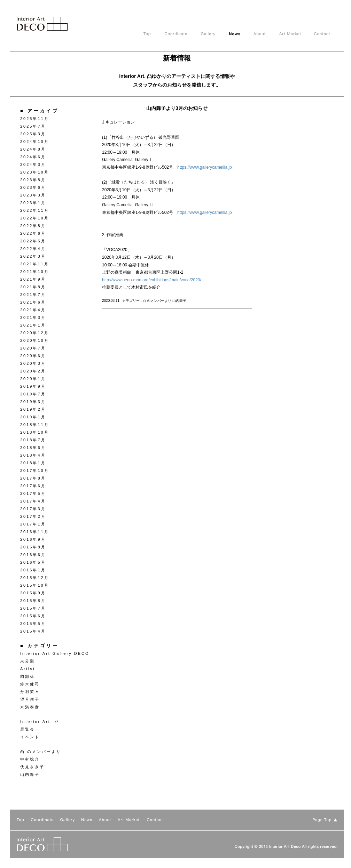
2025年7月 (33, 126)
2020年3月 (33, 363)
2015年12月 (35, 578)
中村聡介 (30, 759)
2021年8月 (33, 287)
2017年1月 (33, 524)
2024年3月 (33, 164)
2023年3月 (33, 195)
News (241, 34)
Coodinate (183, 34)
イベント (30, 737)
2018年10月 (35, 432)
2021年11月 (35, 264)
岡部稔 (28, 676)
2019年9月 (33, 386)
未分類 (28, 661)
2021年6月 (33, 302)
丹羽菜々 (30, 692)
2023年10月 (35, 172)
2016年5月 (33, 562)
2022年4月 (33, 249)
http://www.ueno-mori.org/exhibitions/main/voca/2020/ (152, 280)
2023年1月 (33, 203)
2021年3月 (33, 318)
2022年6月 (33, 233)
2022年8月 (33, 226)
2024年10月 (35, 142)
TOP (154, 34)
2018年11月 (35, 425)
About (266, 34)
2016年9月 (33, 539)
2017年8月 (33, 478)
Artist (28, 669)
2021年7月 (33, 295)
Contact (329, 34)
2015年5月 (33, 624)
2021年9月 (33, 279)
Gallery (215, 34)
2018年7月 (33, 440)
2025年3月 (33, 134)
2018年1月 (33, 463)
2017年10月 (35, 471)
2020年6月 (33, 356)
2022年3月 (33, 256)
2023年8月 (33, 180)
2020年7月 (33, 348)
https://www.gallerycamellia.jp (205, 167)
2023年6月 (33, 187)
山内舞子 (30, 774)
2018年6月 (33, 448)
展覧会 (28, 729)
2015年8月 (33, 601)
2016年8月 (33, 547)
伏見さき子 (32, 767)
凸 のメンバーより (41, 752)
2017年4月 (33, 501)
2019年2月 (33, 409)
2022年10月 (35, 218)
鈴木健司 (30, 684)
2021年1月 (33, 325)
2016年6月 (33, 555)
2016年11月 (35, 532)
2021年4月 (33, 310)
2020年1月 (33, 379)
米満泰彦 (30, 707)
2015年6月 (33, 616)
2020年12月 (35, 333)
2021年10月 (35, 272)
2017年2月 (33, 516)
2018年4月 (33, 455)
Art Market (297, 34)
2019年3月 (33, 402)
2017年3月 (33, 509)
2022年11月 (35, 210)
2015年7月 (33, 608)
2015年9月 (33, 593)
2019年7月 (33, 394)
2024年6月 (33, 157)
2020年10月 (35, 340)
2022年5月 (33, 241)
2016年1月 (33, 570)
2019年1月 (33, 417)
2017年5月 (33, 493)
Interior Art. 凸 (40, 722)
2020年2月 (33, 371)
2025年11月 (35, 119)
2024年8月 (33, 149)
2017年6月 (33, 486)
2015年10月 (35, 585)
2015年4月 (33, 631)
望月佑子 (30, 699)
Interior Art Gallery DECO (55, 653)
